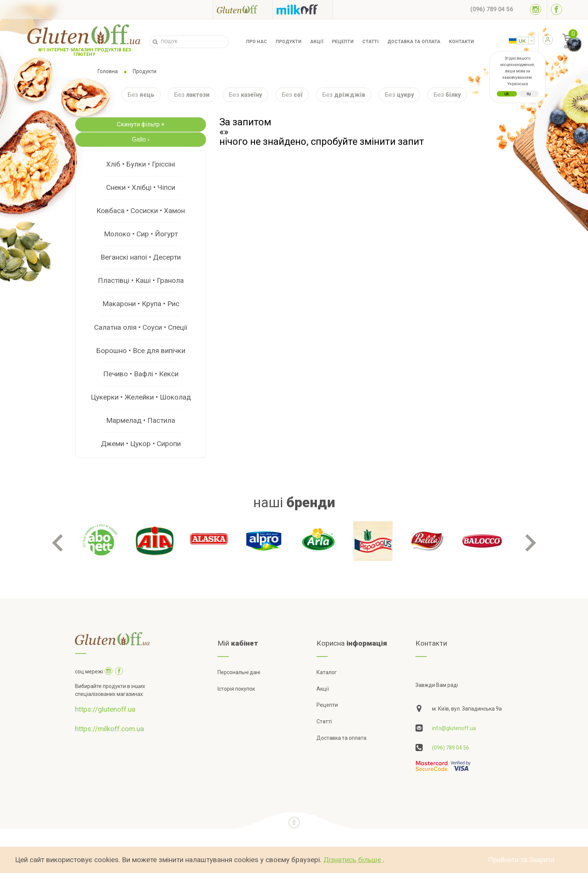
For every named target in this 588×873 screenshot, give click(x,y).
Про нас (256, 42)
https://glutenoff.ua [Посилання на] (105, 709)
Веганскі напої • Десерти (141, 257)
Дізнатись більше (353, 860)
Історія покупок (236, 689)
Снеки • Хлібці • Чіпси (141, 187)
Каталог (327, 672)
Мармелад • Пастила (141, 420)
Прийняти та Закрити (521, 860)
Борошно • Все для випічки (141, 351)
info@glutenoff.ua (454, 728)
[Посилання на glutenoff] (243, 9)
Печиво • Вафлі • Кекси (141, 374)
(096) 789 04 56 (451, 748)
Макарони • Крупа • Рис (141, 304)
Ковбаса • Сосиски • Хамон (141, 211)
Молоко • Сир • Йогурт (141, 234)
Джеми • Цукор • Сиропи (141, 444)
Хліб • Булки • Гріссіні (141, 164)
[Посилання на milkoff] (302, 9)
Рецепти (343, 42)
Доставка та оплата (414, 42)
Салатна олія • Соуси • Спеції (141, 327)
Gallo (141, 139)
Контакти (461, 42)
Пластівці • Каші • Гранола (141, 280)
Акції (317, 42)
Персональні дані (239, 672)
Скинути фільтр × (141, 124)
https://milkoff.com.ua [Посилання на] (109, 729)
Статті (370, 42)
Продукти (289, 42)
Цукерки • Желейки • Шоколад (141, 397)
